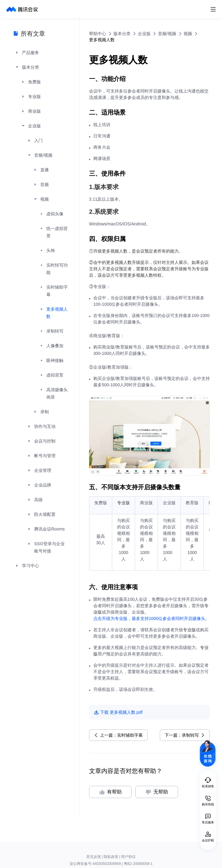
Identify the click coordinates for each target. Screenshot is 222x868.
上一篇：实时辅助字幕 (121, 735)
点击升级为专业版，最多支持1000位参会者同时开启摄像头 (149, 618)
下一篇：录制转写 (182, 735)
